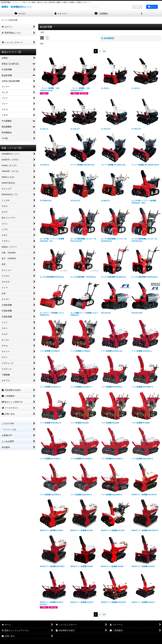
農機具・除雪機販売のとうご (16, 7)
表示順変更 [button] (108, 38)
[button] (142, 14)
